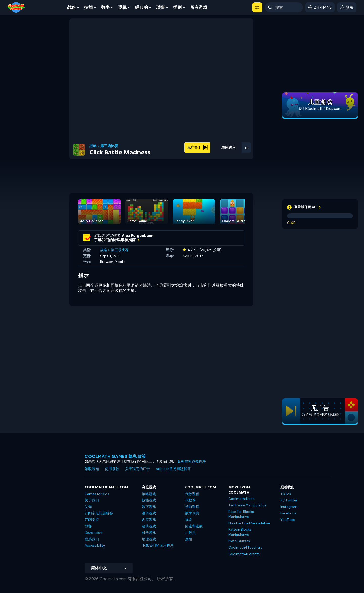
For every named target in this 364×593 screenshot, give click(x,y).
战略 (72, 7)
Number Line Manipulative (249, 523)
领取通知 (92, 469)
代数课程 (192, 494)
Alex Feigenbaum (138, 236)
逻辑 (122, 7)
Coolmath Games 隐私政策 (115, 456)
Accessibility (95, 546)
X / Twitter (289, 500)
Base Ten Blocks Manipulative (241, 514)
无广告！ (197, 147)
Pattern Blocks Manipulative (240, 532)
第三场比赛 (109, 146)
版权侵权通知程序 (192, 462)
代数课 (190, 500)
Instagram (289, 507)
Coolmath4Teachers (245, 548)
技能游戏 (149, 500)
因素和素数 (194, 526)
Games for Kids (97, 494)
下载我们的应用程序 (158, 546)
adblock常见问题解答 (173, 469)
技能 (88, 7)
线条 (189, 520)
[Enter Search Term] (284, 7)
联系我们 (92, 539)
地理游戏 (149, 539)
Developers (94, 533)
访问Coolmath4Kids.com (320, 109)
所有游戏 (199, 7)
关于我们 (92, 500)
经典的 (141, 7)
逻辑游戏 (149, 513)
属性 (189, 539)
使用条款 (112, 469)
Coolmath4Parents (244, 554)
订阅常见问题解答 (99, 513)
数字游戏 (149, 507)
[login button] (347, 7)
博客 (88, 526)
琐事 (161, 7)
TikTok (286, 494)
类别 (177, 7)
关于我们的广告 (138, 469)
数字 (105, 7)
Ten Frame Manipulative (247, 505)
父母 (88, 507)
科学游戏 (149, 533)
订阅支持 (92, 520)
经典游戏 (149, 526)
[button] (257, 7)
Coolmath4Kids (241, 499)
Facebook (288, 513)
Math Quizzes (239, 541)
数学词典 (192, 513)
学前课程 (192, 507)
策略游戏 (149, 494)
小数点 (190, 533)
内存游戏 (149, 520)
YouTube (288, 520)
